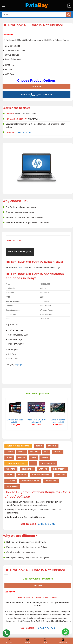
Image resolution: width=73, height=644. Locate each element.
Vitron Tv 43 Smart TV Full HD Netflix (37, 421)
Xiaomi (10, 452)
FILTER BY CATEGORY (16, 463)
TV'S (33, 463)
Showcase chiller (41, 475)
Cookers (11, 481)
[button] (3, 6)
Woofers (11, 469)
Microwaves (12, 486)
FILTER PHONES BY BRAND (18, 446)
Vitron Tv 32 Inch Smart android (58, 421)
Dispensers (51, 481)
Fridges (22, 475)
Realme (21, 457)
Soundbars (27, 469)
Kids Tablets (60, 469)
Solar (9, 475)
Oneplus (34, 452)
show (29, 252)
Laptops (19, 365)
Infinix (22, 452)
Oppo (33, 457)
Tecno (39, 446)
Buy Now (36, 87)
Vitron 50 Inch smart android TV (15, 421)
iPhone (45, 457)
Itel (46, 452)
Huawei (58, 452)
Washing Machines (30, 481)
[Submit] (69, 15)
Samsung (52, 446)
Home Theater (48, 463)
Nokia (9, 457)
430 (19, 268)
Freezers (60, 475)
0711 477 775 (24, 133)
